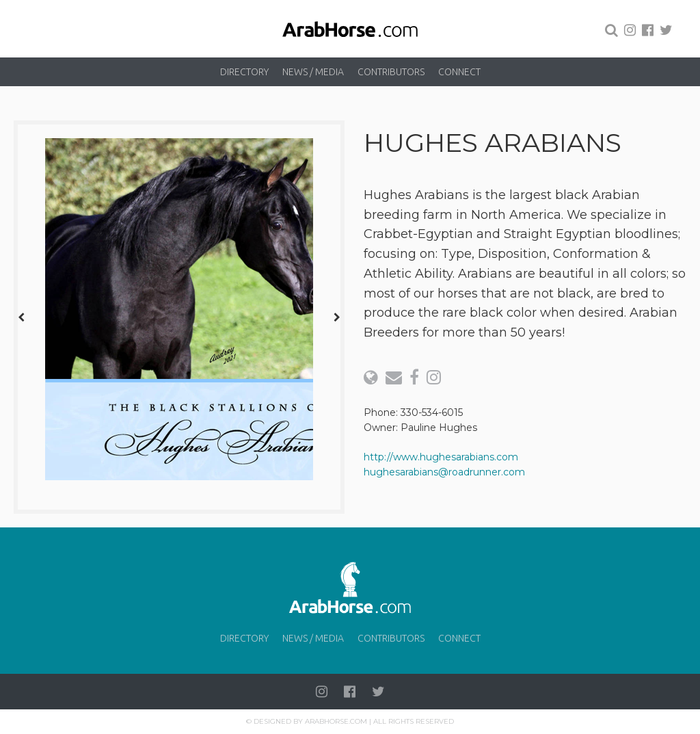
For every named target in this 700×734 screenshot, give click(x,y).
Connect (459, 72)
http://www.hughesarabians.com (441, 457)
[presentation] (21, 317)
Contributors (391, 72)
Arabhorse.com (336, 721)
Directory (244, 72)
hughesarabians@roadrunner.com (444, 472)
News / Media (313, 72)
